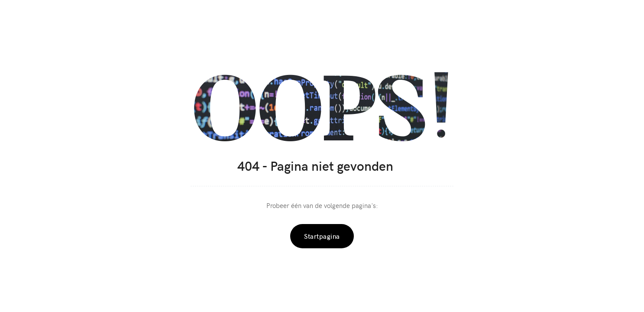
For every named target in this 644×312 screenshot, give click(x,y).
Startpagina (322, 236)
